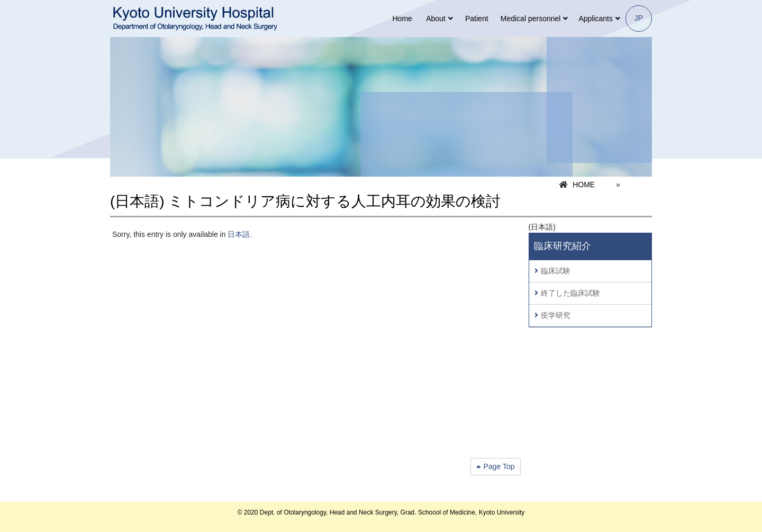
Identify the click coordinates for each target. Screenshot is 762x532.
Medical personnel (531, 19)
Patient (477, 19)
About (436, 19)
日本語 (239, 234)
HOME (584, 185)
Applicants (596, 19)
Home (402, 19)
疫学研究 (556, 315)
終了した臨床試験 (570, 293)
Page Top (499, 466)
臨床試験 (556, 271)
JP (639, 18)
